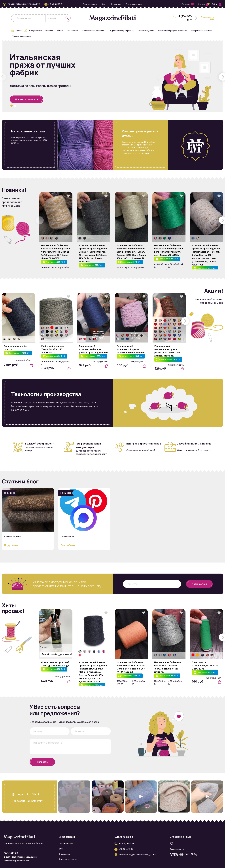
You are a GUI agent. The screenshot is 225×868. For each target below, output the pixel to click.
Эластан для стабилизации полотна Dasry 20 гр (205, 665)
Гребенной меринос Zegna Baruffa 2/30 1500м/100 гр (53, 349)
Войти (217, 4)
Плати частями (90, 4)
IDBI (16, 853)
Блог (104, 4)
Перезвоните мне (208, 18)
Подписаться (199, 584)
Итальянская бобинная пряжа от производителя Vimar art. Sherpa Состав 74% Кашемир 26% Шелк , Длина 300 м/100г (56, 252)
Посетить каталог (27, 99)
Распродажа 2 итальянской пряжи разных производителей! (93, 349)
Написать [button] (42, 762)
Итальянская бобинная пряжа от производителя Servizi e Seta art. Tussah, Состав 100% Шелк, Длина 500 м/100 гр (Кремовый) (131, 252)
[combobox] (55, 18)
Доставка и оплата (134, 4)
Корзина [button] (203, 4)
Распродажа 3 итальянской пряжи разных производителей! (131, 349)
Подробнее (11, 545)
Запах (43, 647)
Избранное (187, 4)
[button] (12, 106)
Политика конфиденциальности (17, 861)
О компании (116, 4)
